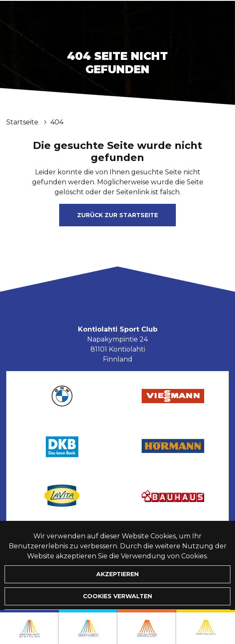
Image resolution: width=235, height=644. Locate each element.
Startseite (23, 122)
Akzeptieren (117, 574)
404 (57, 122)
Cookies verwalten (117, 596)
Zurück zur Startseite (117, 215)
